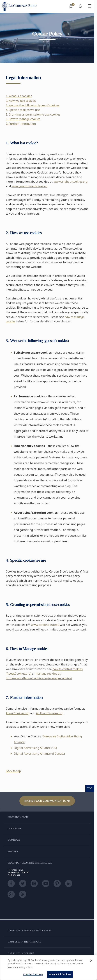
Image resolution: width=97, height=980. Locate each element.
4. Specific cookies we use (23, 110)
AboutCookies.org (18, 713)
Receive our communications (47, 801)
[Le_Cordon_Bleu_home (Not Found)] (20, 6)
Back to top (13, 771)
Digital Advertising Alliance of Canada (39, 754)
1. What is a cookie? (19, 96)
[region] (48, 967)
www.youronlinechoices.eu (29, 186)
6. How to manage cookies (23, 119)
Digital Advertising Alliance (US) (35, 748)
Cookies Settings (33, 974)
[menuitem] (71, 6)
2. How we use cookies (21, 101)
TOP (90, 788)
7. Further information (21, 124)
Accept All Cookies (60, 974)
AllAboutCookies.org (50, 713)
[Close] (91, 961)
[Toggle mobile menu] (90, 6)
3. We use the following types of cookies (33, 105)
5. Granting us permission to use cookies (33, 114)
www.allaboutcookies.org (71, 182)
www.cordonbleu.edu (45, 625)
